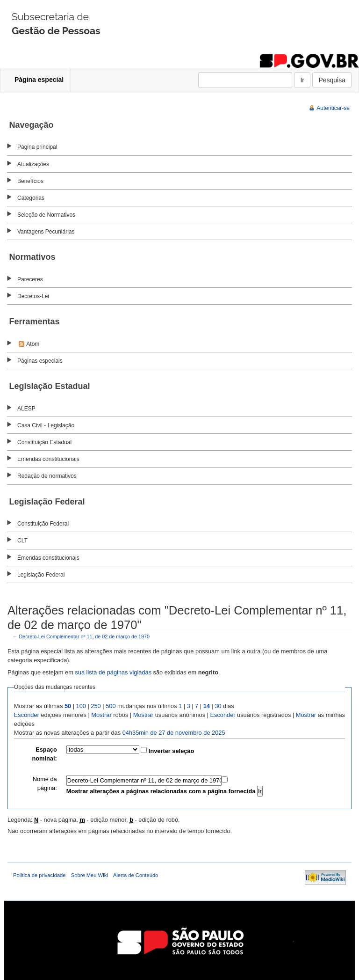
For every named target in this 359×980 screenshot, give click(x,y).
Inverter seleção (171, 751)
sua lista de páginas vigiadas (113, 672)
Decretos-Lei (33, 296)
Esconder (27, 715)
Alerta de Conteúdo (136, 875)
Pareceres (30, 279)
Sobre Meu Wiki (90, 875)
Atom (33, 344)
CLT (22, 541)
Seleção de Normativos (46, 215)
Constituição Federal (43, 524)
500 (111, 706)
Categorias (31, 198)
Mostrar (101, 715)
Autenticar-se (333, 108)
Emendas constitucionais (48, 459)
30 (218, 706)
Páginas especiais (40, 361)
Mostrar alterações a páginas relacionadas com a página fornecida (161, 791)
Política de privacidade (39, 875)
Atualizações (33, 164)
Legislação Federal (41, 575)
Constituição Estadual (44, 442)
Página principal (37, 147)
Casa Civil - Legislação (46, 425)
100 (81, 706)
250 (96, 706)
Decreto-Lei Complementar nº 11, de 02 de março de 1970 (84, 636)
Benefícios (30, 181)
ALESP (26, 409)
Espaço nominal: (44, 754)
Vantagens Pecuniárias (46, 232)
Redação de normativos (47, 476)
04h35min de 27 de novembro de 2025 (174, 733)
